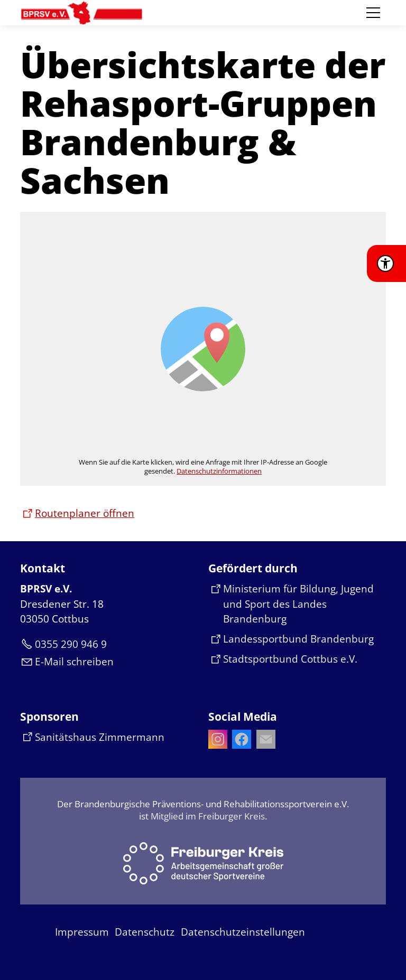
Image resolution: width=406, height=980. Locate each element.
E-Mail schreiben (74, 662)
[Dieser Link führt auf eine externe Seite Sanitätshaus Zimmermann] (92, 737)
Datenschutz (145, 932)
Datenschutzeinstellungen (243, 932)
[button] (373, 13)
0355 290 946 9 (71, 644)
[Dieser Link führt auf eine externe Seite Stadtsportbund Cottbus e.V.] (283, 659)
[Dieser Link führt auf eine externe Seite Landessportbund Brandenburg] (291, 639)
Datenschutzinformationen (219, 471)
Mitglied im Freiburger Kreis (208, 816)
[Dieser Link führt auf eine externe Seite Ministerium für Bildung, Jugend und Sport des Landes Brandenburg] (297, 604)
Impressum (82, 932)
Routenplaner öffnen (85, 513)
